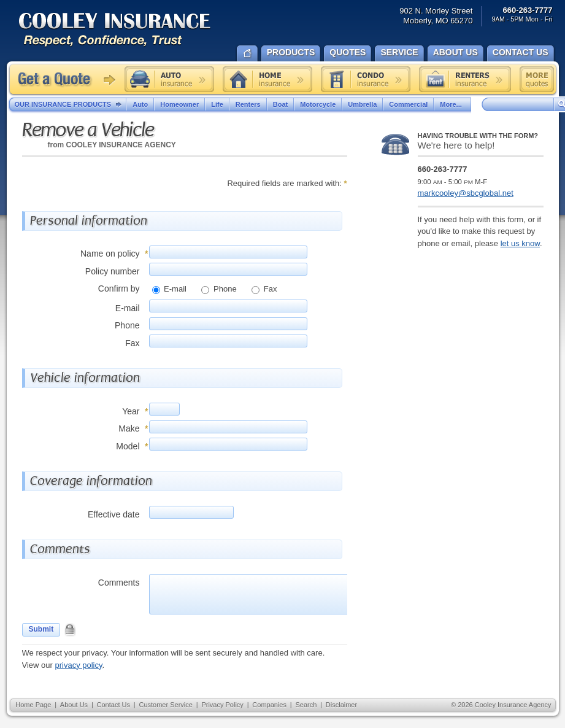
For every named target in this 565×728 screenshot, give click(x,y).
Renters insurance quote (465, 79)
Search (306, 705)
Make (129, 428)
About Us (74, 705)
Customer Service (165, 705)
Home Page (33, 705)
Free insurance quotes (537, 79)
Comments (119, 583)
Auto (140, 104)
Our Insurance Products (71, 105)
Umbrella (362, 104)
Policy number (113, 271)
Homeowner (179, 104)
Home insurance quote (267, 79)
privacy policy (78, 665)
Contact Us (113, 705)
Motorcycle (318, 104)
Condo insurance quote (366, 79)
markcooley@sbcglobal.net (466, 193)
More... (452, 104)
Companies (269, 705)
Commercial (408, 104)
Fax (269, 289)
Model (128, 446)
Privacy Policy (222, 705)
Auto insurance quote (169, 79)
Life (217, 104)
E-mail (174, 289)
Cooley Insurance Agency (127, 30)
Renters (248, 104)
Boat (280, 104)
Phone (224, 289)
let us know (520, 243)
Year (131, 411)
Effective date (114, 514)
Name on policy (110, 254)
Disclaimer (341, 705)
